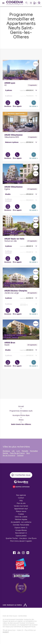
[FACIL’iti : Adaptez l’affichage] (21, 487)
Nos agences (21, 495)
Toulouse (20, 455)
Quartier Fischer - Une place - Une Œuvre (21, 538)
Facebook (14, 553)
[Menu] (3, 3)
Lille (13, 451)
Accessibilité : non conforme (21, 522)
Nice (28, 453)
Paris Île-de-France (17, 453)
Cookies (21, 514)
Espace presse (21, 536)
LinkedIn (28, 553)
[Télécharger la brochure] (8, 103)
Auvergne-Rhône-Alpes (21, 415)
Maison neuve (21, 511)
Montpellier (34, 451)
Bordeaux (6, 451)
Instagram (23, 553)
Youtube (19, 553)
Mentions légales (21, 519)
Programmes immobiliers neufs (21, 411)
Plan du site (21, 503)
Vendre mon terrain (21, 506)
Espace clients (20, 528)
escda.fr (6, 632)
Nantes (5, 453)
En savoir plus (21, 70)
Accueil (21, 406)
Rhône (21, 420)
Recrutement (20, 533)
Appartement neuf (21, 509)
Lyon (18, 451)
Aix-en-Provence (9, 455)
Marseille (25, 451)
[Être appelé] (17, 103)
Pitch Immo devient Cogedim (21, 541)
